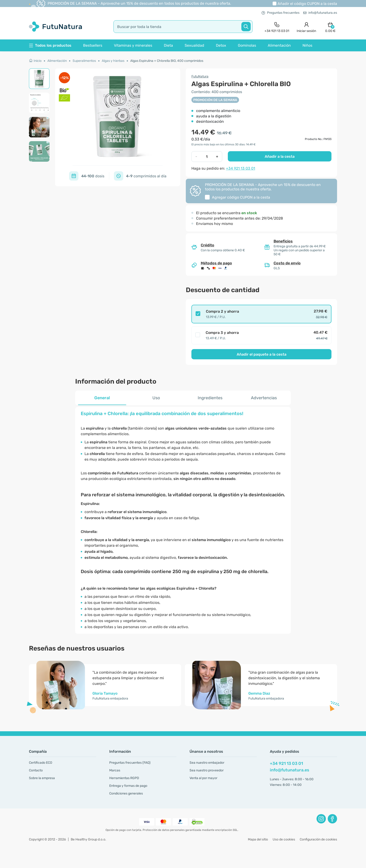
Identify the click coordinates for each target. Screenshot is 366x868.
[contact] (277, 27)
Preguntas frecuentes (280, 13)
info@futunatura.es (320, 13)
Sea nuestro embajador (207, 763)
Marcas (115, 770)
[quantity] (207, 157)
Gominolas (247, 45)
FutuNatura (200, 76)
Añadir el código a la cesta (307, 4)
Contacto (36, 770)
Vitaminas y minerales (133, 45)
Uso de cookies (284, 839)
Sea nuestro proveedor (207, 770)
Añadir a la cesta (280, 156)
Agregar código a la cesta (241, 197)
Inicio (35, 61)
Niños (307, 45)
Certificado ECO (40, 763)
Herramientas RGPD (124, 778)
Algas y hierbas (113, 61)
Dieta (168, 45)
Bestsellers (93, 45)
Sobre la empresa (42, 778)
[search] (183, 27)
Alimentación (279, 45)
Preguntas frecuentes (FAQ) (130, 763)
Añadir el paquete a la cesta (262, 354)
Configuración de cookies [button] (318, 839)
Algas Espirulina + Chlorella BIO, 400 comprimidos (167, 61)
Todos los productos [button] (50, 45)
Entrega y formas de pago (128, 786)
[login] (306, 27)
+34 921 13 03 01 (241, 168)
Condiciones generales (126, 793)
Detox (221, 45)
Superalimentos (84, 61)
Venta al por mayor (203, 778)
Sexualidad (194, 45)
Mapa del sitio (258, 839)
